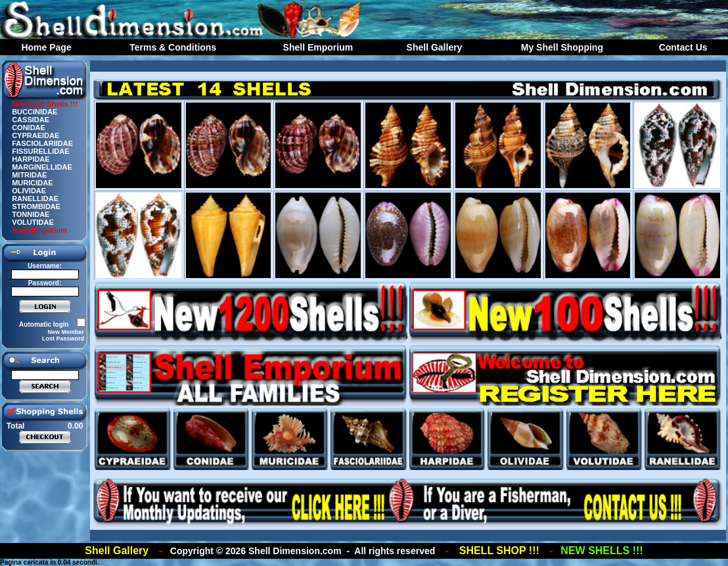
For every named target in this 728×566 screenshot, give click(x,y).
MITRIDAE (29, 175)
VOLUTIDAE (33, 222)
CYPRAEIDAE (35, 135)
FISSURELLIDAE (40, 151)
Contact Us (683, 47)
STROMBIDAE (36, 206)
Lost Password (63, 339)
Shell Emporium (318, 47)
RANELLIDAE (35, 199)
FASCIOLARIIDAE (42, 143)
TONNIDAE (31, 214)
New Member (66, 332)
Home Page (46, 47)
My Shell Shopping (562, 47)
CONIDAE (29, 128)
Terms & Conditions (173, 47)
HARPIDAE (31, 159)
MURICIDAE (32, 183)
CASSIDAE (31, 120)
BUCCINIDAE (34, 112)
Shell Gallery (435, 47)
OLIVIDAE (29, 191)
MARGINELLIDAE (42, 167)
